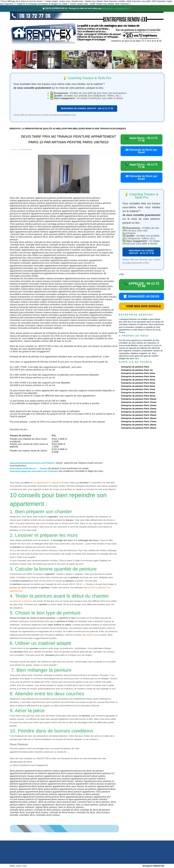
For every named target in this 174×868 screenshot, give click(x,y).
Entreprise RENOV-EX (153, 866)
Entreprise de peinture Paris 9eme (138, 396)
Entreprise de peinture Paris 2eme (138, 373)
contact (134, 47)
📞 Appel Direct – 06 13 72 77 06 (141, 139)
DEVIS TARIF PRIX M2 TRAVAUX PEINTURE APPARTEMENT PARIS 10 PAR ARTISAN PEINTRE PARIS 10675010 (68, 139)
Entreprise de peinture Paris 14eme (139, 412)
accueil (18, 47)
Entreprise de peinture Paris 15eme (139, 415)
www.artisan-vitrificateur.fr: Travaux (29, 468)
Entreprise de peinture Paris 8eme (138, 393)
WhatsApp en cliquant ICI (115, 8)
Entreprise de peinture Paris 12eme (139, 405)
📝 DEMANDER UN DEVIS (141, 296)
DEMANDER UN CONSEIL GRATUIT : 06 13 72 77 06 (141, 252)
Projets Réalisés (82, 47)
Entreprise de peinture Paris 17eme (139, 421)
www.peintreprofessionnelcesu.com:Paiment (32, 463)
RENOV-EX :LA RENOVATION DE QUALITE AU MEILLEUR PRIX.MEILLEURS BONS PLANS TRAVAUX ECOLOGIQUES (68, 129)
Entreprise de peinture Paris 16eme (139, 418)
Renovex (36, 47)
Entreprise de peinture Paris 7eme (138, 389)
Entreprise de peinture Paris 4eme (138, 380)
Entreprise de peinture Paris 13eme (139, 409)
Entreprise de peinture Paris (135, 367)
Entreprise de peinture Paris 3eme (138, 376)
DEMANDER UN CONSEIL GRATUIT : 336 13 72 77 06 (87, 108)
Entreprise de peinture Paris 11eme (139, 402)
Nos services (56, 47)
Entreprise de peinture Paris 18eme (139, 425)
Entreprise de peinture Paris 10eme (139, 399)
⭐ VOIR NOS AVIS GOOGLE (141, 306)
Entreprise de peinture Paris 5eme (138, 383)
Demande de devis (111, 47)
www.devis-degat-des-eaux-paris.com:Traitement (34, 471)
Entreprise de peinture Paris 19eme (139, 428)
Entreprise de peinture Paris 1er (137, 370)
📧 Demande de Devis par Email (141, 151)
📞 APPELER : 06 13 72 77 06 (141, 285)
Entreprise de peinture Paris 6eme (138, 386)
